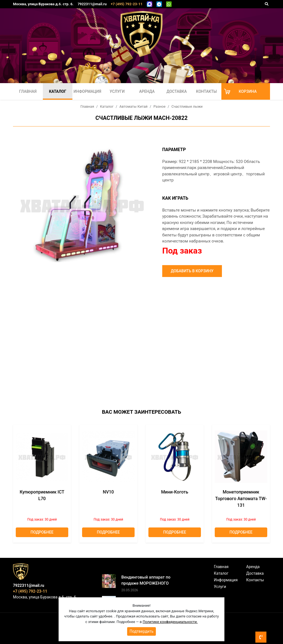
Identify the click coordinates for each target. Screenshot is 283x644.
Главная (28, 91)
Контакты (206, 91)
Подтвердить (142, 631)
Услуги (117, 91)
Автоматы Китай (133, 106)
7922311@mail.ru (92, 4)
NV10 (108, 492)
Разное (159, 106)
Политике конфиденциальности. (170, 622)
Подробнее (42, 532)
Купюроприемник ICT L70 (42, 495)
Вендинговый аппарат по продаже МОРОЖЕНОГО (146, 580)
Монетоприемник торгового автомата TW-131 (241, 499)
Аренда (147, 91)
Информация (87, 91)
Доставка (177, 91)
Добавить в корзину (192, 271)
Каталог (57, 91)
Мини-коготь (175, 492)
